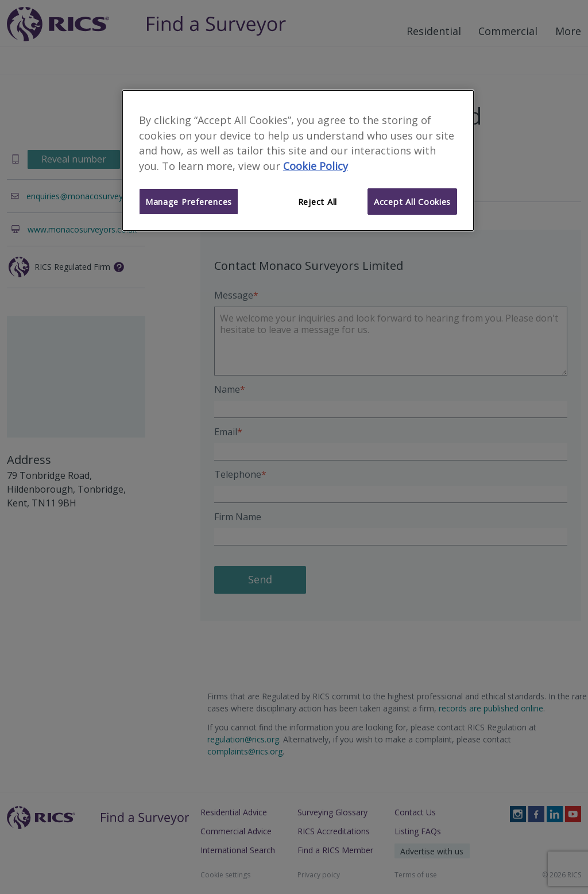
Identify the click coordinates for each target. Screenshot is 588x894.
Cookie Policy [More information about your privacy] (316, 166)
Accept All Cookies (412, 202)
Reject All (318, 202)
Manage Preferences (189, 202)
